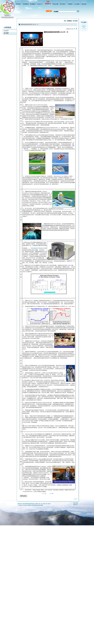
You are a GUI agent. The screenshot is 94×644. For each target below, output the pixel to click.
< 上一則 (44, 494)
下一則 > (52, 494)
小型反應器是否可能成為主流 (38, 248)
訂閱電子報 (37, 504)
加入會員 (43, 504)
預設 (72, 29)
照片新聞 (6, 33)
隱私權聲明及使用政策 (28, 504)
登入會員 (48, 504)
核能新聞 (6, 31)
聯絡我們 (20, 504)
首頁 (65, 21)
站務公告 (75, 505)
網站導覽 (76, 503)
